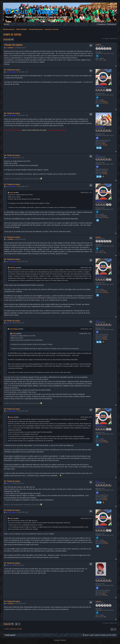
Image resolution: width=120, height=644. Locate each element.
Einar (97, 577)
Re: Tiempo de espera (12, 70)
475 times (105, 103)
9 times (103, 143)
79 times (105, 145)
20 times (105, 595)
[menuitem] (6, 24)
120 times (104, 172)
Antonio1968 (99, 127)
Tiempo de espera (12, 34)
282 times (104, 101)
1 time (104, 60)
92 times (105, 174)
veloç (97, 155)
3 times (103, 593)
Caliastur (98, 45)
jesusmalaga (99, 86)
